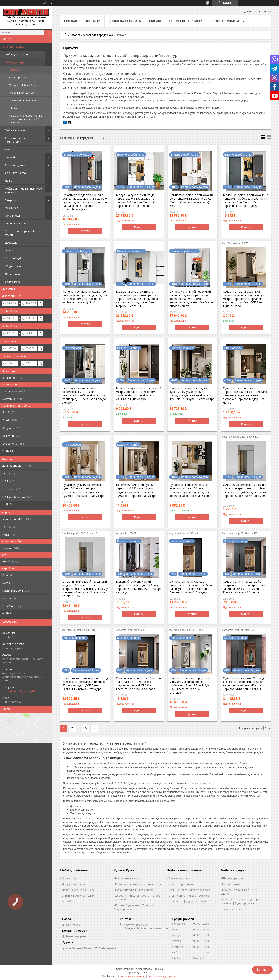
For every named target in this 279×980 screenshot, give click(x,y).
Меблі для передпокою (20, 62)
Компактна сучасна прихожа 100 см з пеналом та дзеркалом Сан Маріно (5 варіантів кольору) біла (192, 200)
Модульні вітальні (73, 884)
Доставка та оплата (125, 21)
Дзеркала (11, 243)
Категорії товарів (14, 47)
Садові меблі (13, 282)
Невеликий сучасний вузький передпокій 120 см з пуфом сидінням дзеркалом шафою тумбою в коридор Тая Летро (136, 490)
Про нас (71, 21)
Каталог (75, 35)
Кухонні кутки (14, 157)
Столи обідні (13, 258)
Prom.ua (158, 969)
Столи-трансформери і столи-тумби (24, 233)
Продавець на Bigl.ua (139, 973)
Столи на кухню (15, 165)
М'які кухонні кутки (127, 878)
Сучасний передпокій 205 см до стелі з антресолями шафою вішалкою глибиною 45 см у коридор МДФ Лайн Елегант (244, 684)
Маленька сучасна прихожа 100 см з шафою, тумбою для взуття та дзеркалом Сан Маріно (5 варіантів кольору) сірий (85, 297)
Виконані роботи (225, 21)
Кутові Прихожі (18, 78)
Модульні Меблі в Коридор (25, 85)
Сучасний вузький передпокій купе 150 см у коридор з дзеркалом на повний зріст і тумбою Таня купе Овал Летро (83, 490)
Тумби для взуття (233, 909)
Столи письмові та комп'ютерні (17, 140)
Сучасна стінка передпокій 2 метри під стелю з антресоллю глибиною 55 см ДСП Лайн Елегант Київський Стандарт (244, 587)
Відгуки (155, 21)
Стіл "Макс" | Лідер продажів (187, 901)
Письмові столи (179, 878)
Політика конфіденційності (162, 976)
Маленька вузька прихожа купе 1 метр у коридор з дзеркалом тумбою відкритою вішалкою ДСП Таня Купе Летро (139, 394)
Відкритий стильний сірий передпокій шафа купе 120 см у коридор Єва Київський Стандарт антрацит (139, 587)
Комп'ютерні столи (181, 884)
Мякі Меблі (12, 208)
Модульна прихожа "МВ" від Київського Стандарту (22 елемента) (26, 119)
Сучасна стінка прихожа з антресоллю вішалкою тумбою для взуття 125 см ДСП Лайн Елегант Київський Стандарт (191, 587)
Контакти (93, 21)
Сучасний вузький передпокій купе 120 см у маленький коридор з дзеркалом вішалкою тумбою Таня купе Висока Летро (192, 394)
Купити (85, 231)
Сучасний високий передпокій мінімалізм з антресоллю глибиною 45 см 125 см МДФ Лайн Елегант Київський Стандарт (190, 685)
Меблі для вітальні (17, 54)
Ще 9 (9, 613)
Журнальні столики (17, 223)
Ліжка (9, 181)
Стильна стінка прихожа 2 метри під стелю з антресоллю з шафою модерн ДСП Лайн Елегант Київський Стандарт (138, 684)
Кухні (8, 149)
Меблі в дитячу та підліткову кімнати (23, 190)
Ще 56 (9, 451)
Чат (262, 970)
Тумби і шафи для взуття (23, 93)
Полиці (9, 250)
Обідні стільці (14, 274)
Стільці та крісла (15, 173)
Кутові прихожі (232, 884)
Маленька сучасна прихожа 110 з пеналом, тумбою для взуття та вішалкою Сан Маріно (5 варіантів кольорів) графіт (246, 200)
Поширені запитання (186, 21)
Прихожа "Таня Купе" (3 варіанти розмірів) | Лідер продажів (243, 901)
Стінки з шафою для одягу (78, 896)
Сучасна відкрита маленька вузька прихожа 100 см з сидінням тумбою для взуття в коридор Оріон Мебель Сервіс (190, 490)
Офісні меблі (13, 216)
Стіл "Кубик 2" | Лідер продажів (189, 896)
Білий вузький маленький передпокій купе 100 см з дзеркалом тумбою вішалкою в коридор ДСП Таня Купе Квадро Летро (84, 395)
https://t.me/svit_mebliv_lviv (19, 691)
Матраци (11, 200)
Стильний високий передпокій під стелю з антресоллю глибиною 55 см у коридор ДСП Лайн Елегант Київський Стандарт (85, 684)
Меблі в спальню (16, 130)
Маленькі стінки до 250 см (78, 890)
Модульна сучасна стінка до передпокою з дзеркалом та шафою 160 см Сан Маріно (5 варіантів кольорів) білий (136, 200)
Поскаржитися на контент (131, 976)
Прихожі (14, 70)
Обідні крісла (13, 266)
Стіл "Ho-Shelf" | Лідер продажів (189, 890)
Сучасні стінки (71, 878)
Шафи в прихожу (233, 878)
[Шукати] (48, 32)
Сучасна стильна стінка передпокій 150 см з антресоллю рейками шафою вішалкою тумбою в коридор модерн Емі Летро (245, 395)
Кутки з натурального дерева (134, 890)
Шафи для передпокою (23, 100)
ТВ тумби (67, 901)
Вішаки (13, 108)
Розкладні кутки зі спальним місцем (138, 884)
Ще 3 (9, 504)
